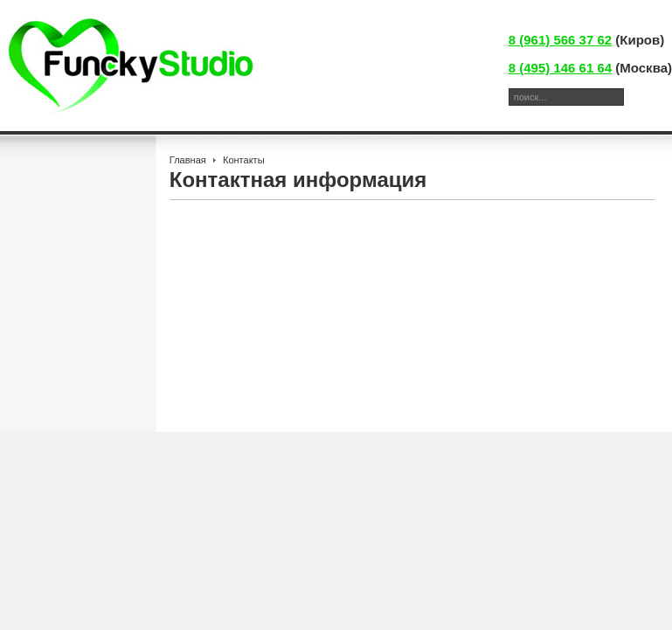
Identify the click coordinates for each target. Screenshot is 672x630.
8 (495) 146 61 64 (560, 68)
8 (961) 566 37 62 (560, 40)
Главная (188, 160)
